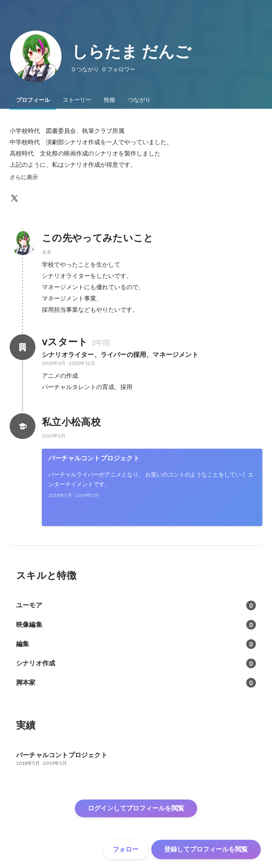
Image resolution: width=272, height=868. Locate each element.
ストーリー (77, 100)
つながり (139, 100)
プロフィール (33, 100)
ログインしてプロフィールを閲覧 (136, 808)
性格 (109, 100)
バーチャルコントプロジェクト (94, 458)
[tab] (33, 100)
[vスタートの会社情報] (23, 347)
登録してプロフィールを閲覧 (206, 849)
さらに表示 (24, 177)
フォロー (126, 849)
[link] (152, 487)
